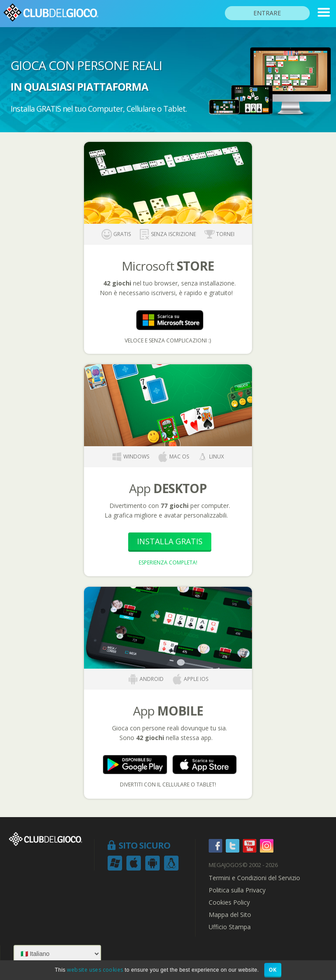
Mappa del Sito (230, 915)
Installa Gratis (170, 541)
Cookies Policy (229, 902)
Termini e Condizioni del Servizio (254, 878)
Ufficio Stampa (230, 927)
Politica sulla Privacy (237, 890)
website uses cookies (95, 970)
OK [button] (273, 970)
